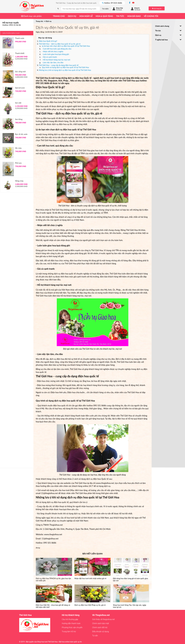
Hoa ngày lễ (86, 16)
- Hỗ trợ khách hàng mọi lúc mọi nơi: (56, 60)
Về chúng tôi (151, 16)
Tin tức (120, 16)
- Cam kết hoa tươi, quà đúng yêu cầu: (57, 49)
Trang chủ (59, 16)
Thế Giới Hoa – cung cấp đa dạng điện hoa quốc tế (59, 65)
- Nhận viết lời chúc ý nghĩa (52, 51)
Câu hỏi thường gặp (70, 619)
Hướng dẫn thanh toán (71, 623)
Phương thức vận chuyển (72, 627)
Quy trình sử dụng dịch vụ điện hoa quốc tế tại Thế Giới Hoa (65, 67)
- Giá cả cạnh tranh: (50, 57)
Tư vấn (95, 636)
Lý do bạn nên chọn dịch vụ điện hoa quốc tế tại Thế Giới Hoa (66, 46)
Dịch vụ (72, 16)
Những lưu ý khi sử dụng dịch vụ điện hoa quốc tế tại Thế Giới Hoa (65, 70)
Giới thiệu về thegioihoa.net (103, 619)
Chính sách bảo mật (101, 623)
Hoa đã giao (134, 16)
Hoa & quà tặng (104, 16)
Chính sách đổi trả (100, 627)
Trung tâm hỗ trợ (69, 632)
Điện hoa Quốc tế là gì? (48, 41)
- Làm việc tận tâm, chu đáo (53, 62)
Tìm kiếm (105, 9)
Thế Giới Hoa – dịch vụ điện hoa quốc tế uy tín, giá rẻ (60, 44)
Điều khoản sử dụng (100, 632)
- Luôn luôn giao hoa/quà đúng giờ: (56, 54)
